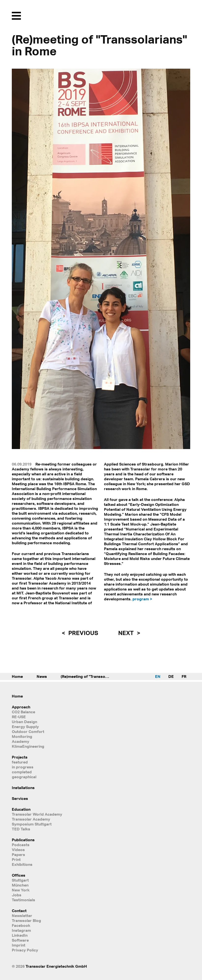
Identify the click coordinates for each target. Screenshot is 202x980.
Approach (21, 707)
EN (158, 676)
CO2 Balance (23, 712)
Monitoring (22, 736)
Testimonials (23, 900)
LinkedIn (20, 935)
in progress (23, 767)
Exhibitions (22, 864)
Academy (21, 741)
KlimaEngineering (28, 746)
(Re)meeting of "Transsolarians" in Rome (90, 676)
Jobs (17, 895)
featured (20, 762)
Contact (19, 911)
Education (21, 809)
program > (142, 599)
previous (83, 633)
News (42, 676)
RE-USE (19, 717)
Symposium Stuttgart (32, 824)
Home (17, 676)
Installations (23, 788)
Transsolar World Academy (37, 814)
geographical (24, 777)
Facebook (21, 925)
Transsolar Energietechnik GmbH (56, 966)
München (20, 885)
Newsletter (22, 916)
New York (21, 890)
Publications (23, 840)
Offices (19, 875)
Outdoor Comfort (28, 731)
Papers (18, 855)
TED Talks (21, 829)
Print (16, 859)
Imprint (19, 945)
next (127, 633)
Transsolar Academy (31, 819)
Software (20, 940)
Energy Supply (25, 727)
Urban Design (24, 722)
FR (184, 676)
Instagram (21, 930)
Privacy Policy (25, 950)
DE (171, 676)
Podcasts (21, 845)
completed (22, 772)
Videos (18, 850)
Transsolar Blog (26, 920)
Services (20, 798)
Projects (20, 757)
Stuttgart (20, 880)
